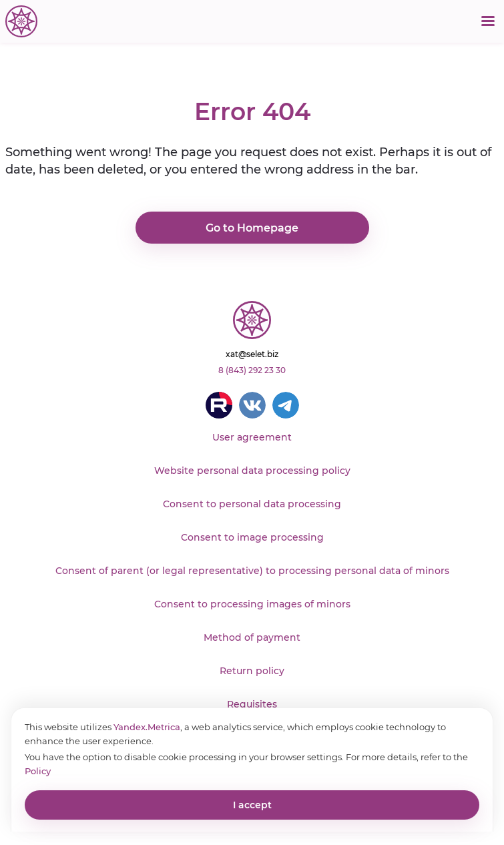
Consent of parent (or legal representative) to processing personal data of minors (252, 571)
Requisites (252, 704)
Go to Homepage (252, 228)
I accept (252, 805)
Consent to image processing (252, 537)
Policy (38, 771)
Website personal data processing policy (252, 471)
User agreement (252, 437)
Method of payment (252, 637)
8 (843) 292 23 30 (252, 370)
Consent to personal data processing (252, 504)
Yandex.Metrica (147, 727)
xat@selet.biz (252, 354)
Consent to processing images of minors (252, 604)
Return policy (252, 671)
